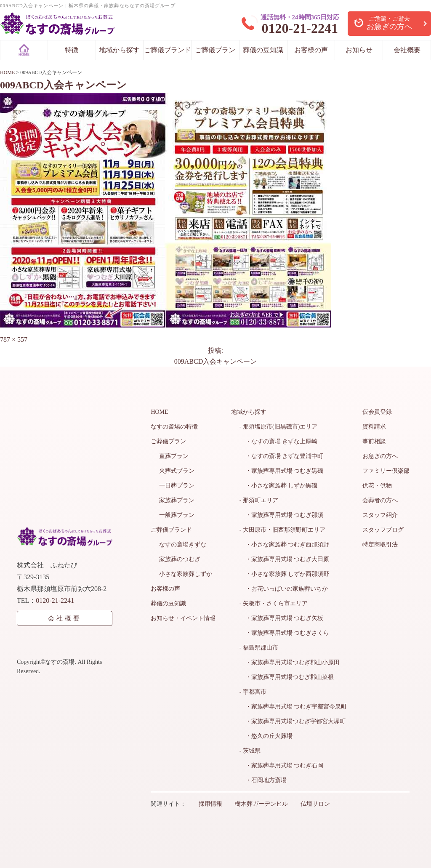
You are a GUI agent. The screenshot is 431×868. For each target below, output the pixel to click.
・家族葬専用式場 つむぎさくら (285, 633)
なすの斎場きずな (183, 544)
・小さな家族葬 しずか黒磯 (279, 486)
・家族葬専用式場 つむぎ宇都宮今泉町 (293, 707)
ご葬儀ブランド (168, 50)
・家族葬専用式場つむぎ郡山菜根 (287, 677)
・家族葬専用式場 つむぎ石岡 (282, 765)
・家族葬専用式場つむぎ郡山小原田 (290, 662)
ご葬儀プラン (215, 50)
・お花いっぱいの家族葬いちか (284, 589)
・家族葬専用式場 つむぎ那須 (282, 515)
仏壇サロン (315, 804)
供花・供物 (377, 486)
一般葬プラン (177, 515)
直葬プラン (174, 456)
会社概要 (407, 50)
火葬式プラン (177, 471)
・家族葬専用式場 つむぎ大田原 (285, 559)
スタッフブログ (383, 530)
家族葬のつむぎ (180, 559)
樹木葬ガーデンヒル (261, 804)
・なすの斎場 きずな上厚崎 (279, 441)
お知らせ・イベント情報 (183, 618)
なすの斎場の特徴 (174, 427)
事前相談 (374, 441)
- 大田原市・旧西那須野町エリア (282, 530)
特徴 (72, 50)
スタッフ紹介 (380, 515)
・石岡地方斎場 (263, 780)
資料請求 (374, 427)
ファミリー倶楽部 (386, 471)
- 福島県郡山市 (259, 648)
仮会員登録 (377, 412)
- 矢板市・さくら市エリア (274, 603)
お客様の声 (311, 50)
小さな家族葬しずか (186, 574)
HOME (159, 412)
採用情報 (210, 804)
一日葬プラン (177, 486)
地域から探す (120, 50)
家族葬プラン (177, 500)
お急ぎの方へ (380, 456)
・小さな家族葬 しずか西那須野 (285, 574)
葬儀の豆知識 (263, 50)
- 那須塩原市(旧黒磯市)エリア (279, 427)
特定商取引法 (380, 544)
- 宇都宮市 (253, 692)
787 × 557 (14, 339)
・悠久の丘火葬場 (266, 736)
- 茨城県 (250, 751)
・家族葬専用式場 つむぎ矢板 (282, 618)
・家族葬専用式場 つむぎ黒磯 (282, 471)
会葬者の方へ (380, 500)
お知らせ (359, 50)
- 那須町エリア (259, 500)
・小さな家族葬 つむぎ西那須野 (285, 544)
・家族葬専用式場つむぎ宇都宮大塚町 (293, 721)
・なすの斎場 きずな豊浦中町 (282, 456)
